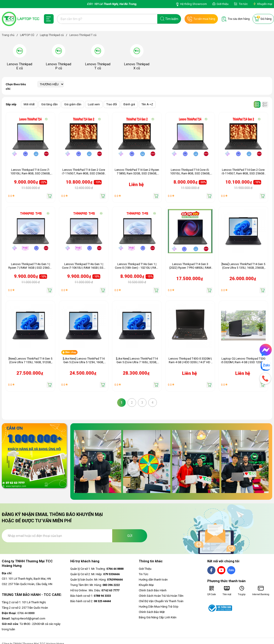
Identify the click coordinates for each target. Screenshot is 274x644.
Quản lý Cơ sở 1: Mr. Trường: (97, 569)
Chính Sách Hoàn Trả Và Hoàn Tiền (161, 596)
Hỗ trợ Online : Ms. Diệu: (95, 590)
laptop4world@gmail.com (24, 618)
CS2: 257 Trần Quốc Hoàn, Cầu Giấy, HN (27, 584)
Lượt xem (94, 104)
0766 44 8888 (18, 613)
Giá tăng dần (49, 104)
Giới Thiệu (145, 569)
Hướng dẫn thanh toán (153, 580)
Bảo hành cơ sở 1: (91, 596)
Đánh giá (129, 104)
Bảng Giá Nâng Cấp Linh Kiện (158, 617)
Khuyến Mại (146, 585)
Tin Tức (144, 574)
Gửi (130, 536)
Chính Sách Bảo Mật (152, 612)
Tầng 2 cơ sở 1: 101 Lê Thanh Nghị (24, 602)
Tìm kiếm (172, 19)
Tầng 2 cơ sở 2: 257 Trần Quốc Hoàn (25, 608)
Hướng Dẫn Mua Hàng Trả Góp (159, 607)
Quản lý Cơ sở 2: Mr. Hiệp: (95, 574)
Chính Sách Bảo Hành (153, 590)
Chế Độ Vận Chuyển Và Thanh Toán (161, 601)
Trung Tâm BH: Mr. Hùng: (95, 585)
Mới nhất (29, 104)
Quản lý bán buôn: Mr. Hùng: (97, 580)
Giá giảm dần (73, 104)
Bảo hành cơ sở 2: (91, 601)
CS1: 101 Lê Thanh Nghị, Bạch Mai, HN (26, 579)
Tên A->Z (147, 104)
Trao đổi (112, 104)
